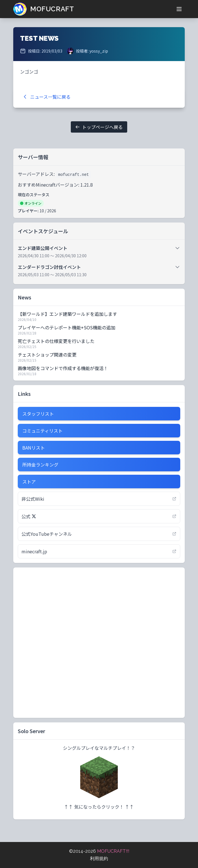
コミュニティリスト (42, 431)
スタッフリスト (38, 414)
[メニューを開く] (179, 9)
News (25, 297)
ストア (29, 481)
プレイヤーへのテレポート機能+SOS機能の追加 (67, 327)
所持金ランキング (40, 465)
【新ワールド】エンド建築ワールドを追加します (67, 314)
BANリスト (34, 448)
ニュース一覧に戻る (46, 97)
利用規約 (99, 859)
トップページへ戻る (99, 127)
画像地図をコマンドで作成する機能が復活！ (63, 368)
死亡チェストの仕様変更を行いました (56, 341)
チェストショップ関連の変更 (47, 355)
